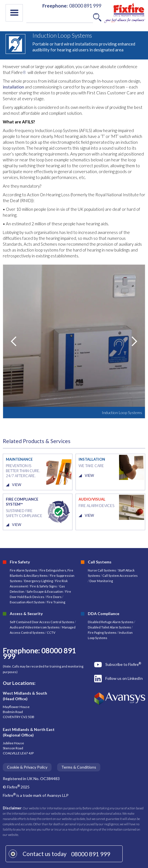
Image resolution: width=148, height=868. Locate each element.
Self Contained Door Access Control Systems (42, 622)
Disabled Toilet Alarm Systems (109, 627)
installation (13, 87)
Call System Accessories (120, 576)
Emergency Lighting (39, 581)
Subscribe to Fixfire (123, 664)
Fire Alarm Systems (24, 570)
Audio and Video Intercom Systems (35, 627)
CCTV (51, 633)
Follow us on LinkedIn (124, 678)
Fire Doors (54, 597)
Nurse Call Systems (102, 570)
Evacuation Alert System (27, 602)
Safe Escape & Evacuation (45, 591)
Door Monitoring (101, 581)
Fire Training (56, 602)
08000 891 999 (91, 854)
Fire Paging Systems (102, 633)
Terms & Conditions (79, 767)
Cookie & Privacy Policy (27, 767)
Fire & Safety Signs (43, 586)
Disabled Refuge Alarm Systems (111, 622)
